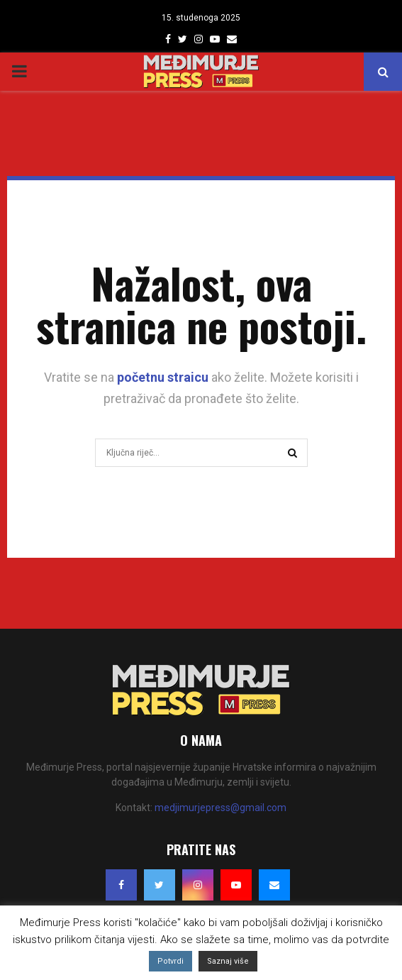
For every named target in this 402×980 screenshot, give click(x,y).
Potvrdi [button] (171, 961)
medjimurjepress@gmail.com (220, 808)
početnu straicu (163, 377)
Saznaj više (228, 961)
